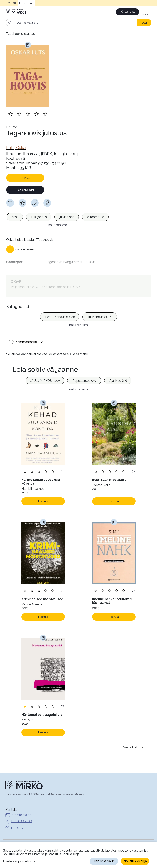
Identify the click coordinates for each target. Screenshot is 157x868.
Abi (8, 841)
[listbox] (58, 217)
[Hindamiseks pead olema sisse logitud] (22, 203)
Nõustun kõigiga (135, 861)
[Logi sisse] (127, 12)
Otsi (144, 23)
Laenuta (25, 178)
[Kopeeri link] (35, 203)
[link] (16, 148)
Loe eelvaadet (25, 190)
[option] (15, 217)
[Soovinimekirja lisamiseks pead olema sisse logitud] (10, 203)
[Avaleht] (16, 12)
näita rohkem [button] (78, 375)
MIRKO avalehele (18, 835)
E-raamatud (26, 3)
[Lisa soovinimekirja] (62, 457)
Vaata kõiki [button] (134, 733)
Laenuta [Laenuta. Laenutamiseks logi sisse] (43, 487)
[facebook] (47, 203)
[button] (20, 243)
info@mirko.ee (18, 801)
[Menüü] (145, 12)
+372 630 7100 (19, 807)
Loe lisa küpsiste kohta (19, 861)
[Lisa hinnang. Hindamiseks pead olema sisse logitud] (28, 114)
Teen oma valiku (104, 861)
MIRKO (12, 3)
